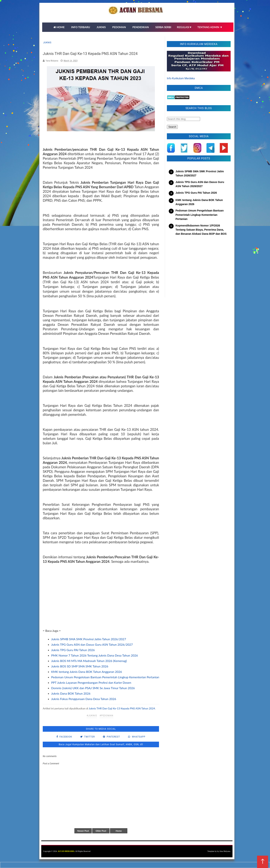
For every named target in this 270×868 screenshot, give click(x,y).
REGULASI (184, 27)
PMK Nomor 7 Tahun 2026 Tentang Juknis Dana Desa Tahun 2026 (94, 655)
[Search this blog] (183, 119)
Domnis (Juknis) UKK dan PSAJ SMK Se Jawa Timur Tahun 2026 (93, 688)
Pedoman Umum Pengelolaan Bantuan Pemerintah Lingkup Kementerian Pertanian (105, 677)
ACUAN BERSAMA (66, 851)
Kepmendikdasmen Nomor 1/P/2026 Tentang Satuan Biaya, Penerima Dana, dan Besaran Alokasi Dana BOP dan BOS (201, 230)
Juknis (47, 43)
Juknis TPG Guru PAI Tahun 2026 (73, 650)
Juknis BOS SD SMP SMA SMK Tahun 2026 (80, 666)
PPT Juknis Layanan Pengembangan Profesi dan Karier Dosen (91, 682)
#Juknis (92, 716)
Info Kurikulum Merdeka (181, 78)
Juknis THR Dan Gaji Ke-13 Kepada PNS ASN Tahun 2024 (122, 708)
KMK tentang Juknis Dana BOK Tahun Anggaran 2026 (87, 672)
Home (119, 831)
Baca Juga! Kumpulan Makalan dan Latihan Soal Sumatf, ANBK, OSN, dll (101, 744)
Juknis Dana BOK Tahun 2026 (71, 693)
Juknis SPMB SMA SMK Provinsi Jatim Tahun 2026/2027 (89, 639)
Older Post (101, 831)
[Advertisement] (101, 598)
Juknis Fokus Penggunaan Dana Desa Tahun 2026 (84, 699)
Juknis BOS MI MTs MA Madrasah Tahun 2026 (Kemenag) (89, 661)
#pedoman (106, 716)
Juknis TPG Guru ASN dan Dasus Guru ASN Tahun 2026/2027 (92, 644)
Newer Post (83, 831)
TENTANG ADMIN (210, 27)
